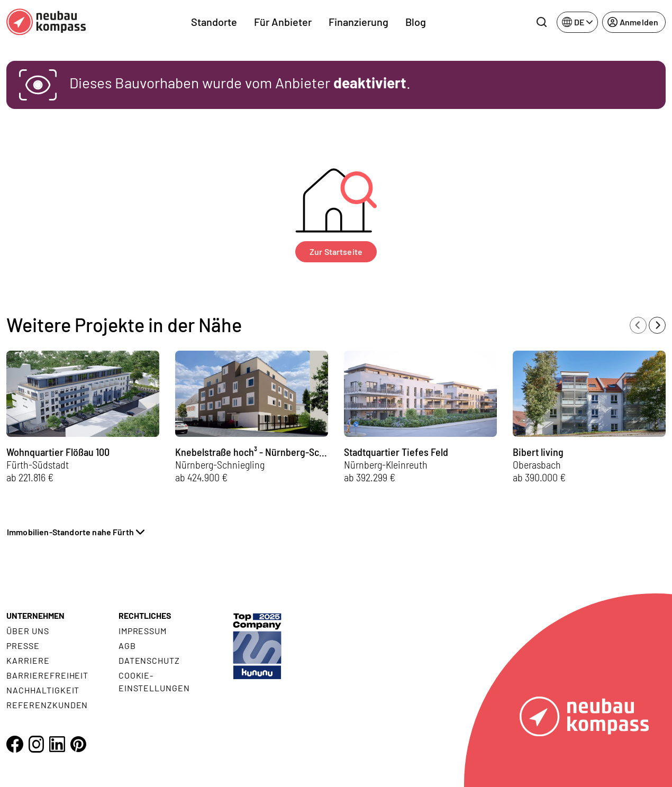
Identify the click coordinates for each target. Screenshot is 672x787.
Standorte (214, 22)
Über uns (28, 631)
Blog (416, 22)
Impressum (143, 631)
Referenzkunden (47, 705)
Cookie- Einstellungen (154, 681)
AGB (127, 646)
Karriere (28, 660)
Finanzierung (358, 22)
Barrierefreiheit (47, 675)
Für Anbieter (283, 22)
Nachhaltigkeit (43, 690)
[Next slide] (657, 325)
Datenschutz (149, 660)
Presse (23, 646)
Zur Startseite (336, 251)
